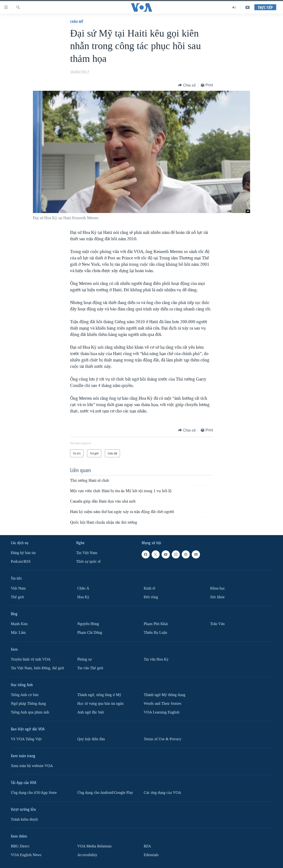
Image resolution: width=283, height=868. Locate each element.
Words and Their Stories (163, 704)
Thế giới (17, 597)
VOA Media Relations (94, 846)
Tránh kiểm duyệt (24, 819)
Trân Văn (217, 624)
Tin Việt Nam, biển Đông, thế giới (37, 668)
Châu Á (83, 588)
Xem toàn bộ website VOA (32, 766)
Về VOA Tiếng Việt (26, 739)
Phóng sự (84, 659)
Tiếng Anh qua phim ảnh (30, 712)
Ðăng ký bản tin (23, 553)
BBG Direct (20, 846)
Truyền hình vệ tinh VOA (31, 659)
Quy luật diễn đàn (91, 739)
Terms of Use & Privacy (163, 739)
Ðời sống (151, 597)
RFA (147, 846)
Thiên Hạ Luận (155, 633)
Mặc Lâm (18, 633)
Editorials (151, 855)
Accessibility (87, 855)
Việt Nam (18, 588)
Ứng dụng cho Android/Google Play (105, 793)
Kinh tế (149, 588)
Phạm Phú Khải (156, 624)
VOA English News (26, 855)
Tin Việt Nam (87, 553)
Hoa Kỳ (83, 597)
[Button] (187, 85)
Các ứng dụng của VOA (162, 793)
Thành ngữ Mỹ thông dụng (165, 695)
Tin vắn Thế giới (90, 668)
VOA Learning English (162, 712)
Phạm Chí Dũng (90, 633)
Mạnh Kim (19, 624)
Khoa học (218, 588)
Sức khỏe (217, 597)
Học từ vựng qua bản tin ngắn (100, 704)
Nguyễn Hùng (88, 624)
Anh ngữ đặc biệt (91, 712)
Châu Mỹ (77, 22)
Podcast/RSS (21, 562)
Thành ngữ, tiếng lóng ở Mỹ (99, 695)
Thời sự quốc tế (88, 562)
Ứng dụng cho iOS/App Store (34, 793)
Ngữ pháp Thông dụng (28, 704)
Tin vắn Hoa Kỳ (156, 659)
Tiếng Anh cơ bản (25, 695)
